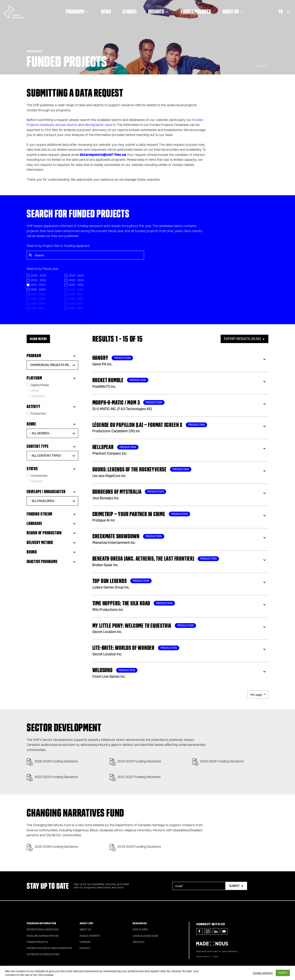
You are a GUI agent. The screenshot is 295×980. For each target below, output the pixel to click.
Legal (216, 957)
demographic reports (100, 125)
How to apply (141, 930)
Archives (138, 942)
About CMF (86, 923)
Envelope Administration (43, 936)
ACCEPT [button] (283, 973)
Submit (234, 886)
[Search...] (85, 255)
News (106, 9)
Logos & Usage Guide (145, 936)
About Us (233, 9)
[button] (52, 365)
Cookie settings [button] (263, 973)
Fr (281, 9)
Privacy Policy (203, 957)
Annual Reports (90, 936)
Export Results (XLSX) (242, 339)
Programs (77, 9)
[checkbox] (46, 276)
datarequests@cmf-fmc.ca (103, 155)
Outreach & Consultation (43, 954)
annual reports (66, 125)
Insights (158, 9)
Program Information (41, 923)
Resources (140, 923)
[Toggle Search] (289, 9)
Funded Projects (195, 9)
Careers (85, 942)
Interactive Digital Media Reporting (49, 948)
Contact (85, 948)
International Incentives (43, 930)
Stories (129, 9)
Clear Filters (38, 339)
